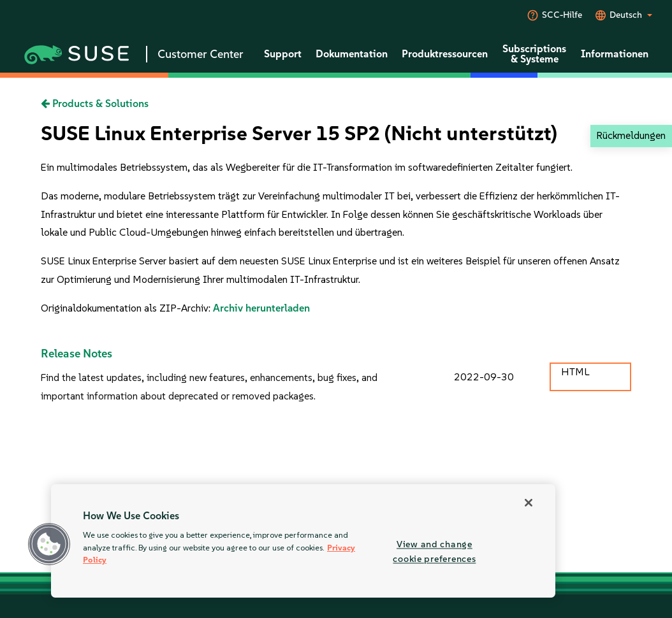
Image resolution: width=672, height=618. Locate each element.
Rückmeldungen (631, 135)
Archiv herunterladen (261, 308)
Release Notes (77, 354)
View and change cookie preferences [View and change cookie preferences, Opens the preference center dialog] (434, 551)
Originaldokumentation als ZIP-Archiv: (127, 308)
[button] (49, 544)
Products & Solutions (95, 104)
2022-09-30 (484, 377)
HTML (575, 372)
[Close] (529, 503)
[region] (303, 541)
